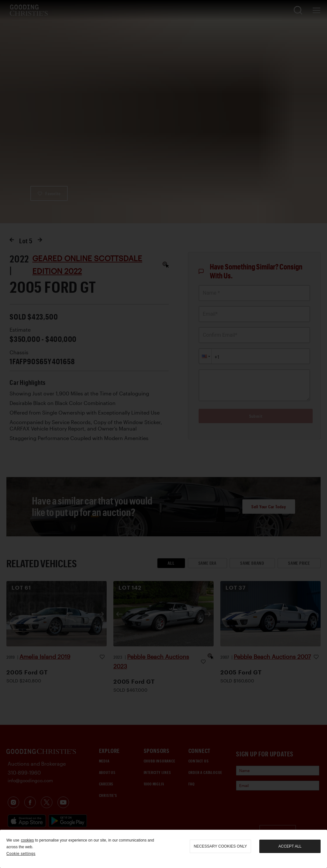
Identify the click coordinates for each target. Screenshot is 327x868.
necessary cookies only (221, 846)
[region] (163, 849)
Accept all (290, 846)
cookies (27, 840)
